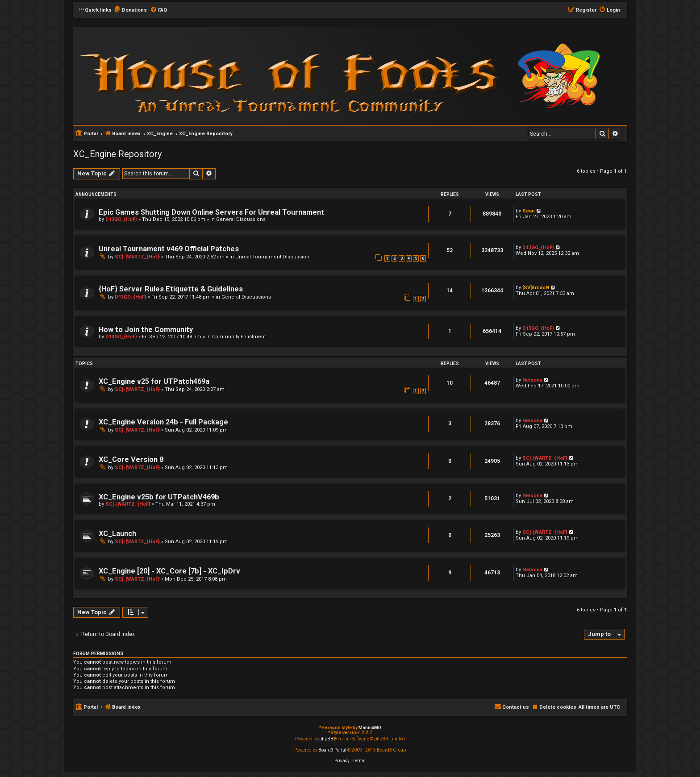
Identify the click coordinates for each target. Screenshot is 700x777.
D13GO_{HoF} (121, 219)
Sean (529, 211)
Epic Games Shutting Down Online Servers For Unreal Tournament (211, 212)
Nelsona (532, 380)
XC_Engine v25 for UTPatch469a (154, 381)
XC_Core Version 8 (131, 459)
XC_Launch (117, 534)
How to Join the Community (146, 330)
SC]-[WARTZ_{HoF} (137, 257)
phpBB (326, 739)
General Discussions (241, 219)
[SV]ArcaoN (536, 288)
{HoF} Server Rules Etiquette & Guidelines (171, 289)
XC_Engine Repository (117, 154)
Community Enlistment (239, 337)
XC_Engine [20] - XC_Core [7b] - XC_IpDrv (169, 571)
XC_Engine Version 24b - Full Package (163, 422)
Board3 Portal (332, 750)
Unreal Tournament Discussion (272, 257)
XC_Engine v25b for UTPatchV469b (159, 497)
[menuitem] (130, 10)
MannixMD (370, 728)
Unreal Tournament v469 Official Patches (169, 249)
